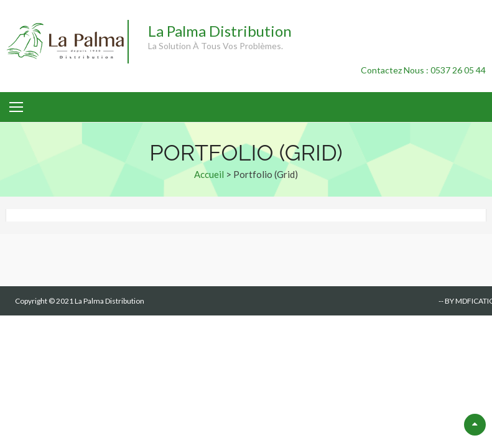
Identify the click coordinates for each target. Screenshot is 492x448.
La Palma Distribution (220, 31)
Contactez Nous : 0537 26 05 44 (423, 70)
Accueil (209, 174)
